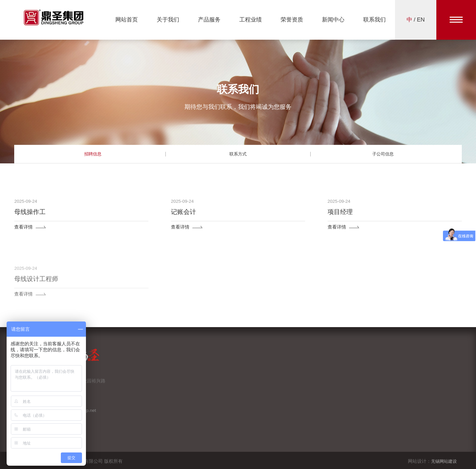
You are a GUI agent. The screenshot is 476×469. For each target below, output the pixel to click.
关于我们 (168, 20)
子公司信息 (383, 154)
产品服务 (209, 20)
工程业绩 (251, 20)
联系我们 (375, 20)
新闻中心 (333, 20)
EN (421, 20)
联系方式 (238, 154)
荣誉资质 (292, 20)
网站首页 (127, 20)
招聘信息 (93, 154)
